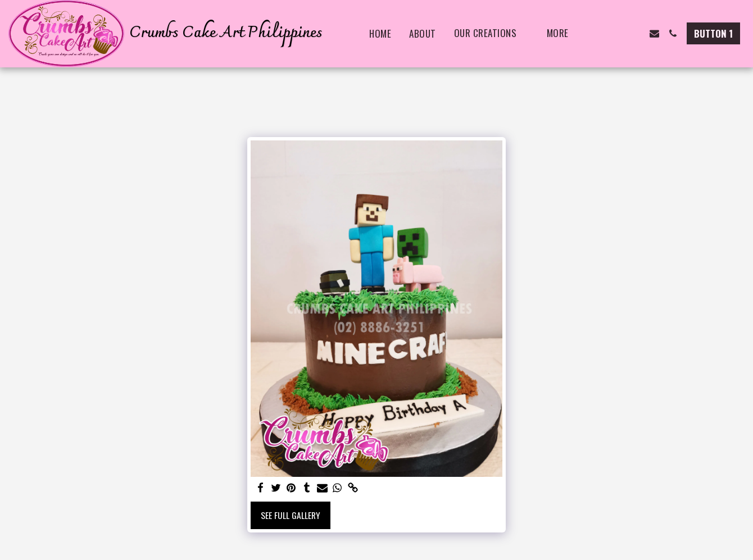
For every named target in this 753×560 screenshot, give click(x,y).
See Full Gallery (291, 515)
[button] (599, 33)
